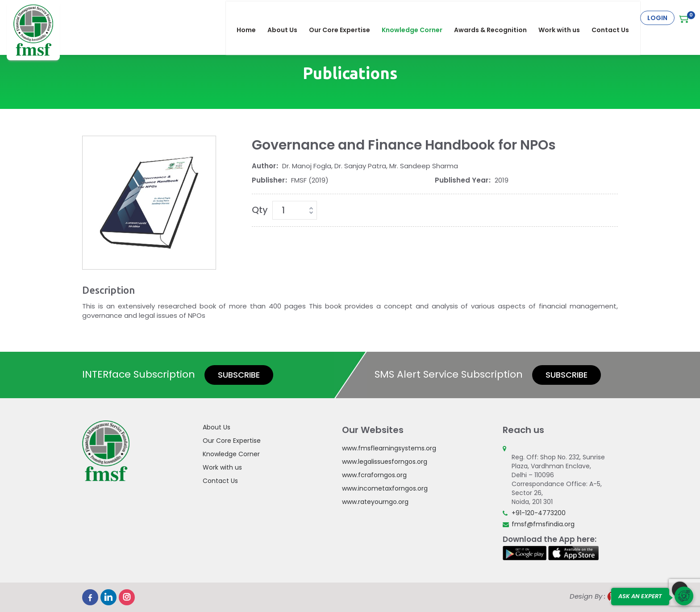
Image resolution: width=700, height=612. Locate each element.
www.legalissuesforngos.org (385, 462)
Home (252, 18)
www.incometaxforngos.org (385, 488)
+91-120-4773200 (539, 513)
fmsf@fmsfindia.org (543, 524)
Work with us (565, 18)
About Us (288, 18)
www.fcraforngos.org (374, 475)
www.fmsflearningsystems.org (389, 448)
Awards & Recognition (496, 18)
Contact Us (616, 18)
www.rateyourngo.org (375, 502)
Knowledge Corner (417, 18)
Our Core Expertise (345, 18)
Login (657, 18)
